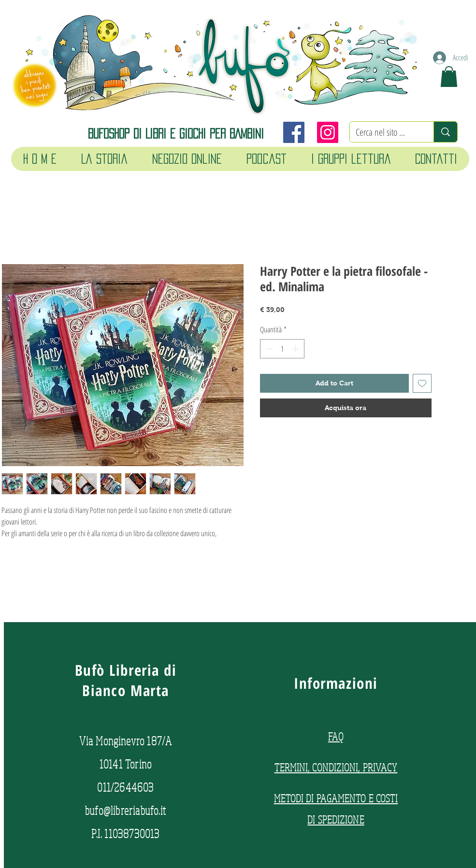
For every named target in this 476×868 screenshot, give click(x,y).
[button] (449, 77)
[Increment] (296, 349)
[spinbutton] (282, 349)
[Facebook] (294, 132)
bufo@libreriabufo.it (126, 810)
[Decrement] (268, 349)
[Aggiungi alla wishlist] (422, 383)
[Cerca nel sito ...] (384, 132)
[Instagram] (328, 132)
